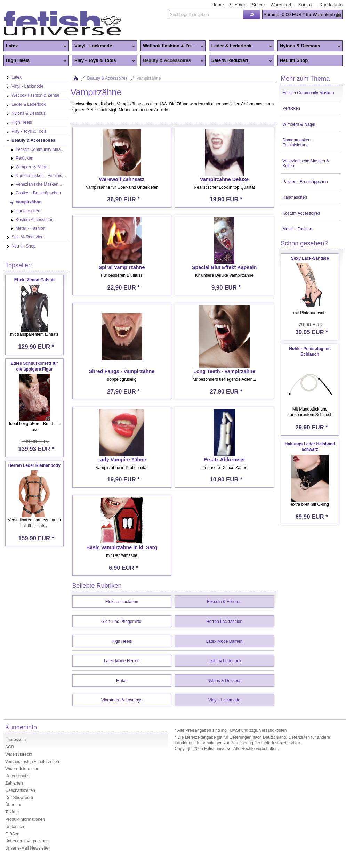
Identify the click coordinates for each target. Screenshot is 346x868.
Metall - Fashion (297, 229)
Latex (35, 46)
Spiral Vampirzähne (122, 267)
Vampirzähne (149, 78)
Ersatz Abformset (224, 460)
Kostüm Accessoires (301, 213)
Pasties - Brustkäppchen (305, 182)
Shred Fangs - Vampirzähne (122, 371)
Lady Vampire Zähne (122, 460)
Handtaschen (295, 197)
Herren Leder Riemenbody (34, 465)
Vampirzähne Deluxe (224, 179)
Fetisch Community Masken (308, 93)
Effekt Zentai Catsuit (34, 280)
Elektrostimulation (122, 602)
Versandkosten (273, 730)
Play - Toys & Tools (104, 61)
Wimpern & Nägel (299, 124)
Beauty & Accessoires (172, 61)
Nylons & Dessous (309, 46)
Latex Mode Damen (224, 641)
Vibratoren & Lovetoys (122, 700)
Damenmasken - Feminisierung (298, 143)
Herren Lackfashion (224, 622)
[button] (252, 15)
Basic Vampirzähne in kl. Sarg (122, 547)
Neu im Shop (294, 60)
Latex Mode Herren (122, 661)
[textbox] (206, 15)
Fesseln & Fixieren (224, 602)
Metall (122, 681)
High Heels (35, 61)
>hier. (297, 743)
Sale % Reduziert (241, 61)
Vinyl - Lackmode (104, 46)
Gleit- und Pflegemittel (122, 622)
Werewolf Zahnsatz (122, 179)
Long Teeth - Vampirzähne (224, 371)
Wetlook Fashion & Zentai (172, 46)
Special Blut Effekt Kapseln (224, 267)
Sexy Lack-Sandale (310, 258)
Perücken (291, 108)
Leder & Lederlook (241, 46)
